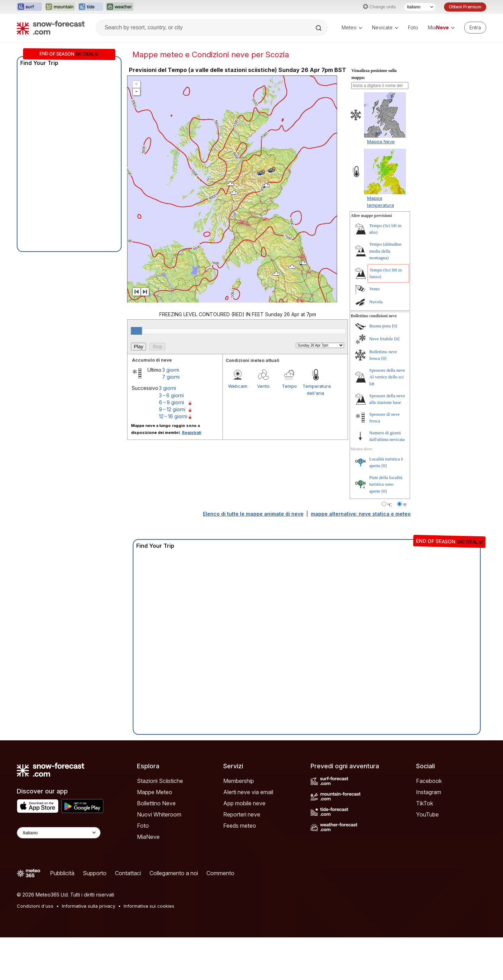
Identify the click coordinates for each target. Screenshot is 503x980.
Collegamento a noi (174, 873)
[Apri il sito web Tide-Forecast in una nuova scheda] (90, 7)
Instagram (429, 792)
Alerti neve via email (248, 792)
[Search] (319, 28)
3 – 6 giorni (171, 395)
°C (390, 505)
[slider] (137, 331)
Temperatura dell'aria (315, 390)
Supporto (95, 873)
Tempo (289, 386)
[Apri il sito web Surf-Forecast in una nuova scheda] (29, 7)
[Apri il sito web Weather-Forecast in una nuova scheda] (120, 7)
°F (405, 505)
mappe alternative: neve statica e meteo (361, 514)
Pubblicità (62, 873)
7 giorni (171, 377)
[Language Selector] (59, 833)
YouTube (427, 814)
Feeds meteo (240, 826)
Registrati (192, 433)
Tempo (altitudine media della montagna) (385, 251)
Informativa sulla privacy (89, 906)
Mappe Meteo (155, 792)
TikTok (425, 803)
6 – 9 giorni (172, 402)
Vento (263, 386)
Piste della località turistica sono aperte (386, 484)
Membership (239, 781)
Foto (413, 27)
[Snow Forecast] (51, 28)
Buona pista (380, 326)
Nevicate (385, 27)
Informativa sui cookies (149, 906)
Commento (220, 873)
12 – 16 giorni (173, 416)
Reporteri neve (242, 814)
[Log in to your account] (475, 28)
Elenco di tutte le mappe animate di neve (253, 514)
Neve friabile (381, 339)
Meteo (352, 27)
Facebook (429, 781)
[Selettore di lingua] (420, 7)
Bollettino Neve (156, 803)
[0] (395, 326)
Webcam (238, 386)
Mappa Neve (381, 141)
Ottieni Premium (465, 7)
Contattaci (128, 873)
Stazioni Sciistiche (160, 781)
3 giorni (171, 370)
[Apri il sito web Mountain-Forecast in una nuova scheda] (60, 7)
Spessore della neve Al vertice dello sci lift (387, 377)
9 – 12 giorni (172, 409)
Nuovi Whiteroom (159, 814)
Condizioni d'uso (35, 906)
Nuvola (376, 302)
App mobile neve (244, 803)
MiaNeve (148, 837)
